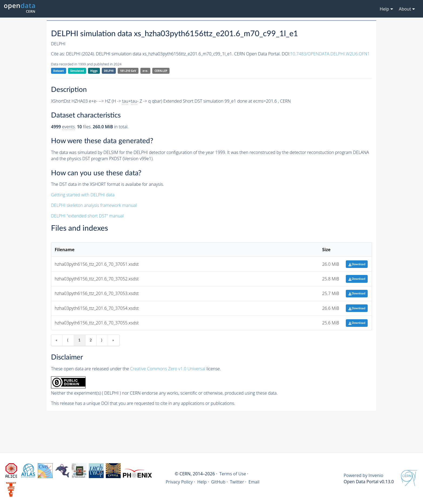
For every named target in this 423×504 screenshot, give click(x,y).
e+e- (145, 71)
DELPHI (109, 71)
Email (254, 482)
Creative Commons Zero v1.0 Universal (168, 369)
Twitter (237, 482)
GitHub (218, 482)
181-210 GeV (128, 71)
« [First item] (56, 340)
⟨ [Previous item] (68, 340)
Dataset (58, 71)
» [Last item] (113, 340)
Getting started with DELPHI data (83, 195)
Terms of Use (233, 474)
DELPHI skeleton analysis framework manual (94, 205)
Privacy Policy (179, 482)
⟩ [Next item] (102, 340)
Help (202, 482)
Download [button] (357, 264)
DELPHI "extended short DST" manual (87, 216)
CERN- (161, 71)
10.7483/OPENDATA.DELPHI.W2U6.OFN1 (330, 54)
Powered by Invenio (363, 475)
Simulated (77, 71)
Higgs (94, 71)
